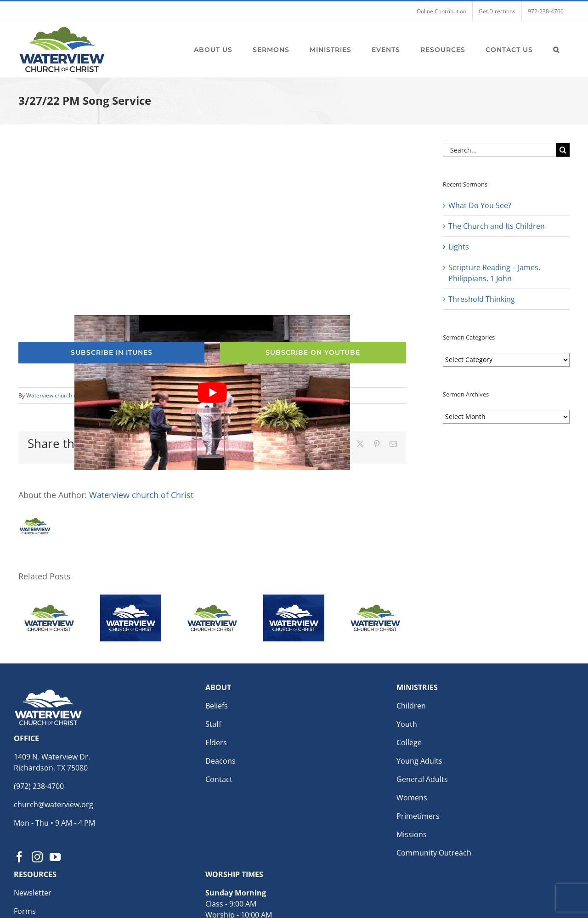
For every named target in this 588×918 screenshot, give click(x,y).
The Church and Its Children (497, 226)
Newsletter (33, 893)
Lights (459, 247)
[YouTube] (55, 857)
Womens (412, 798)
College (409, 742)
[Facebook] (19, 857)
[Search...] (499, 150)
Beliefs (217, 706)
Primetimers (418, 816)
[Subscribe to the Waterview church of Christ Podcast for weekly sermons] (111, 353)
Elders (216, 742)
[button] (556, 50)
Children (411, 706)
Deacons (220, 761)
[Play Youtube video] (212, 393)
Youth (407, 724)
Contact (219, 779)
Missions (412, 834)
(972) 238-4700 (39, 786)
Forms (25, 911)
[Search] (563, 150)
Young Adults (419, 761)
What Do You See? (480, 205)
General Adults (422, 779)
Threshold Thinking (482, 299)
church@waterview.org (54, 805)
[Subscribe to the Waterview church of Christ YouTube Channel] (313, 353)
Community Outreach (434, 853)
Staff (213, 724)
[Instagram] (37, 857)
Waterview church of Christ (61, 395)
